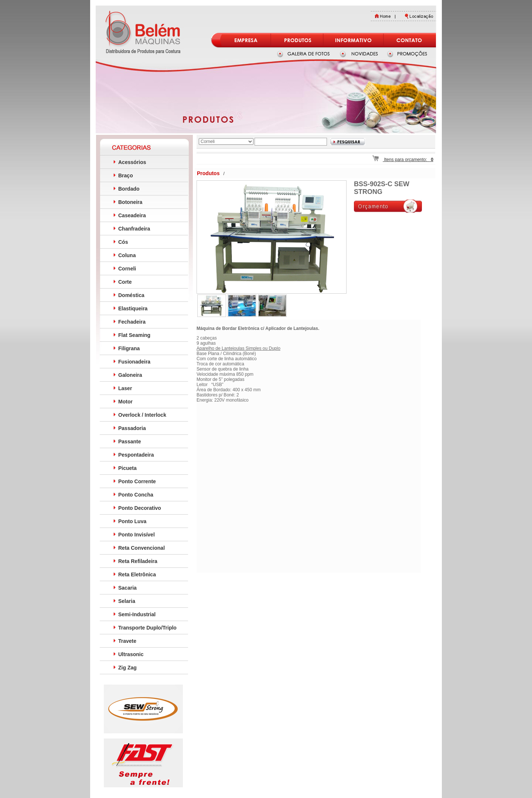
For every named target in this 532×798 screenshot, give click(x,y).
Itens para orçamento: (403, 160)
